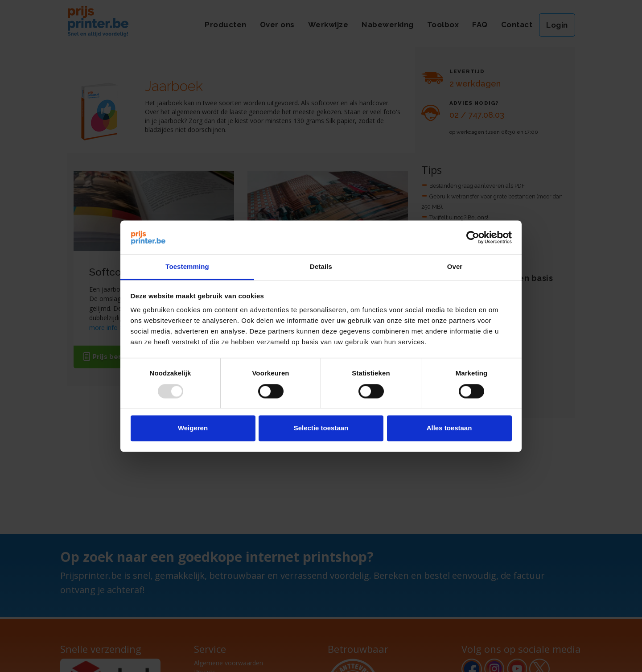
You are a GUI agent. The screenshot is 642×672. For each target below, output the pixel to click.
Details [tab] (321, 267)
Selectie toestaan (321, 428)
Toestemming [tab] (187, 267)
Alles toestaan (449, 428)
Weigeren (193, 428)
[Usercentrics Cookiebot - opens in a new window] (473, 237)
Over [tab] (455, 267)
